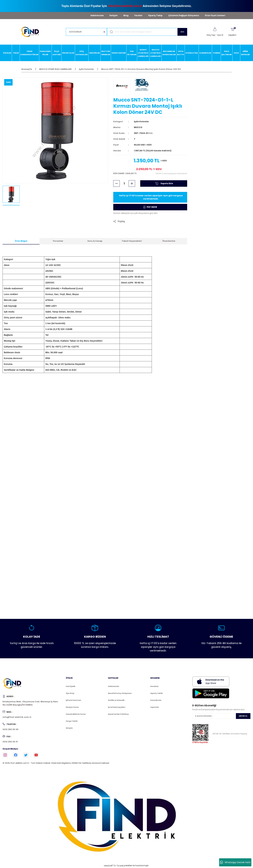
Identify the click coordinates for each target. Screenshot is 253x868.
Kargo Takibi (72, 721)
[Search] (147, 32)
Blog (126, 15)
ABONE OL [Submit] (243, 716)
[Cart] (232, 32)
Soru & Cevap (95, 241)
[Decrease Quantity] (116, 183)
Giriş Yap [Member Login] (211, 35)
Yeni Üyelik (71, 686)
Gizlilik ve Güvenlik (116, 700)
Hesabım (154, 686)
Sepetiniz (155, 707)
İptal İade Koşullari (117, 707)
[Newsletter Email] (221, 716)
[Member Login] (215, 29)
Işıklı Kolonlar (141, 121)
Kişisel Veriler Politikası (118, 714)
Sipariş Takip (155, 15)
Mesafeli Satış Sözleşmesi (120, 693)
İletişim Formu (72, 707)
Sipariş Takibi (157, 693)
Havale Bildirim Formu (76, 714)
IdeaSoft (108, 866)
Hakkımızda (97, 15)
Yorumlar (58, 241)
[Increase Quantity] (132, 183)
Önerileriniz (169, 241)
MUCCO (138, 127)
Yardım (138, 15)
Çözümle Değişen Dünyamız (184, 15)
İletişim (114, 15)
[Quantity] (124, 183)
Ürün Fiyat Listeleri (215, 15)
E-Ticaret (119, 866)
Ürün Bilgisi (21, 241)
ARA (182, 32)
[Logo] (32, 32)
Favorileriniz (156, 700)
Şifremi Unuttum (73, 700)
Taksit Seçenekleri (132, 241)
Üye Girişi (70, 693)
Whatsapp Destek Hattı (235, 862)
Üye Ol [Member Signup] (220, 35)
